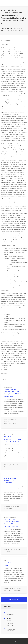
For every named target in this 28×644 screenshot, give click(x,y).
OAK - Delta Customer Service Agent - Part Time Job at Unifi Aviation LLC (13, 439)
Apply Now (14, 599)
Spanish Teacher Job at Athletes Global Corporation (11, 480)
